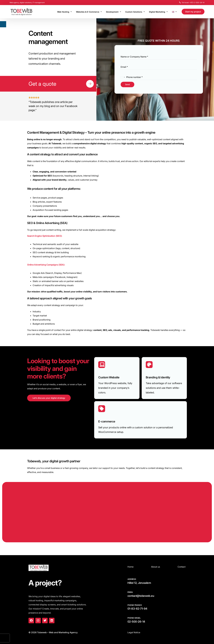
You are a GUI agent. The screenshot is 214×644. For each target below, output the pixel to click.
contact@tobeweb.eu (141, 596)
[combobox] (123, 77)
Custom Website (109, 377)
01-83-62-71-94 (137, 609)
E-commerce (107, 421)
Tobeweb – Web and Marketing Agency (57, 632)
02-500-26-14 (136, 622)
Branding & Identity (158, 377)
